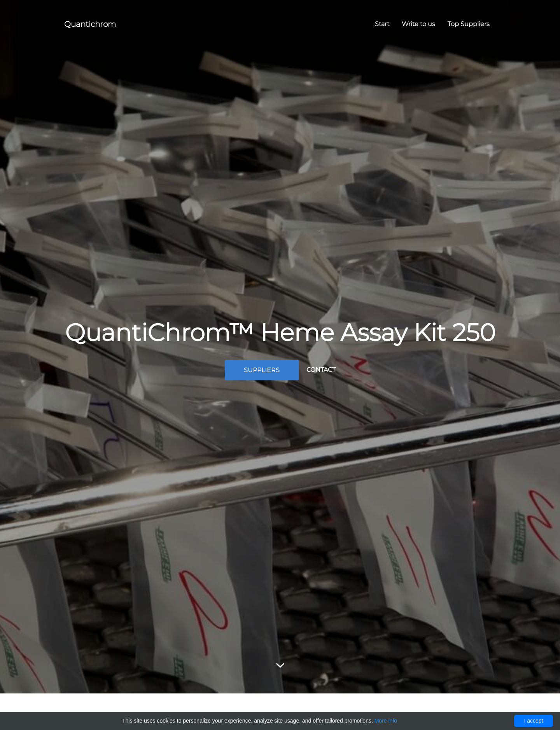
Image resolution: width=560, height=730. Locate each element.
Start (382, 24)
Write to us (418, 24)
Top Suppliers (469, 24)
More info (386, 721)
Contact (321, 370)
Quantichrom (90, 24)
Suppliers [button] (262, 370)
